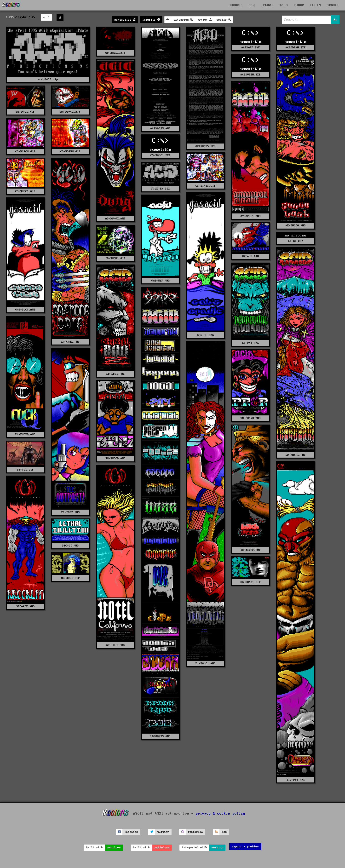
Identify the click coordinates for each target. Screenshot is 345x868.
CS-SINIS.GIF (206, 186)
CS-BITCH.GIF (25, 152)
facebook (131, 832)
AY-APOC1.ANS (251, 216)
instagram (195, 832)
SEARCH (333, 5)
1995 (10, 17)
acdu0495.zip (48, 79)
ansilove (114, 848)
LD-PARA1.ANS (296, 455)
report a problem (245, 847)
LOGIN (316, 5)
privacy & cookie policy (221, 814)
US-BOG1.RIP (71, 578)
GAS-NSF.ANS (161, 281)
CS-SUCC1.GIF (25, 191)
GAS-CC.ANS (206, 335)
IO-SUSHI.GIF (115, 258)
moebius (217, 848)
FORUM (299, 5)
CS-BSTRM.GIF (70, 152)
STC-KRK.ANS (26, 606)
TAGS (284, 5)
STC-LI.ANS (70, 546)
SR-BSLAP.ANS (251, 550)
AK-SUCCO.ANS (296, 226)
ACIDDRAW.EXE (296, 48)
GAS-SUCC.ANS (25, 310)
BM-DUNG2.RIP (70, 112)
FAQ (252, 5)
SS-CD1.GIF (25, 470)
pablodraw (162, 848)
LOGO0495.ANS (161, 736)
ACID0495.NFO (206, 146)
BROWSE (236, 5)
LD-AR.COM (296, 241)
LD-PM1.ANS (251, 343)
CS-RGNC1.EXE (161, 155)
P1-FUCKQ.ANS (25, 434)
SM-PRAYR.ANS (251, 418)
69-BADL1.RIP (115, 53)
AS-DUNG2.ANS (115, 219)
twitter (163, 832)
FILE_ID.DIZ (161, 189)
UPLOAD (267, 5)
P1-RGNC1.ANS (206, 664)
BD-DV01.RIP (26, 112)
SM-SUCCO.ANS (115, 458)
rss (224, 832)
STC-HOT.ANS (116, 645)
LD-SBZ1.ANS (116, 374)
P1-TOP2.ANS (71, 512)
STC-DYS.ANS (296, 780)
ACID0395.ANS (161, 129)
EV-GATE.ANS (71, 342)
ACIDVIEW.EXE (251, 75)
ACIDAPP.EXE (251, 48)
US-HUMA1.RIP (251, 582)
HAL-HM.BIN (251, 256)
